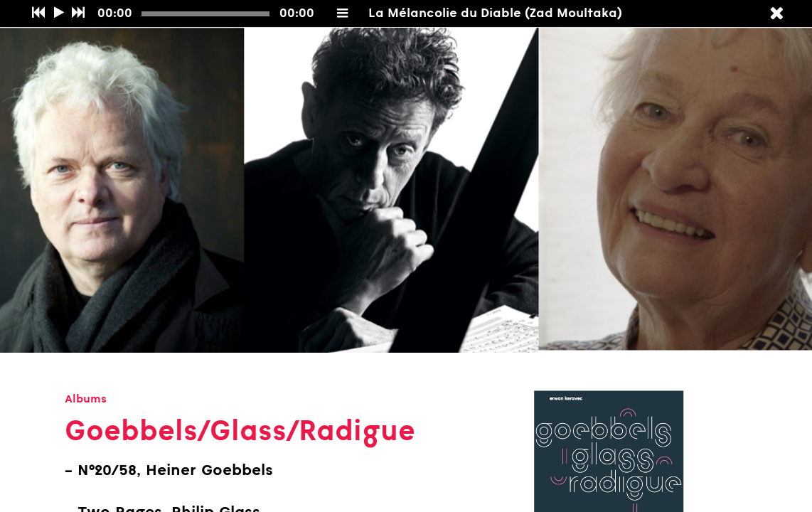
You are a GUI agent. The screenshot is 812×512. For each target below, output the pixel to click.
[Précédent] (38, 14)
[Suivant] (78, 14)
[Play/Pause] (59, 14)
